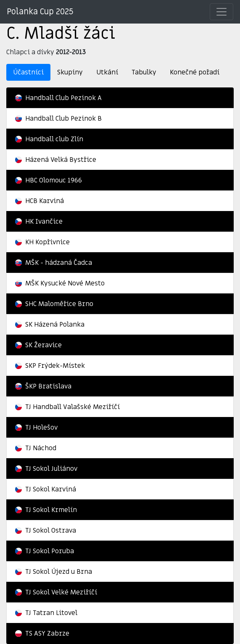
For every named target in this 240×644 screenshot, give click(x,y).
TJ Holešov (36, 428)
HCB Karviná (40, 201)
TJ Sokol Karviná (46, 489)
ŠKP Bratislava (43, 386)
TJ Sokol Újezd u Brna (54, 572)
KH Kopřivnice (42, 242)
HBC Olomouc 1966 (49, 180)
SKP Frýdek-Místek (50, 366)
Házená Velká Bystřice (56, 160)
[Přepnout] (222, 12)
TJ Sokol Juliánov (46, 469)
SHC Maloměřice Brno (54, 304)
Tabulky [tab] (144, 72)
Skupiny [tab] (70, 72)
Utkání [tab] (107, 72)
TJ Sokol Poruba (45, 551)
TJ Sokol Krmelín (46, 510)
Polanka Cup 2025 (40, 12)
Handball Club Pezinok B (58, 119)
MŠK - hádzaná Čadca (54, 263)
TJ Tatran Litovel (46, 613)
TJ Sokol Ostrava (46, 531)
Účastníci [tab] (28, 72)
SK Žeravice (38, 345)
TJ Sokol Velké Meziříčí (56, 592)
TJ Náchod (36, 448)
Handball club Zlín (49, 139)
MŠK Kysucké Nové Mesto (60, 283)
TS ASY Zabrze (42, 633)
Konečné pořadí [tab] (195, 72)
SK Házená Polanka (50, 325)
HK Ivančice (39, 222)
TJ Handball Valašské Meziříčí (67, 407)
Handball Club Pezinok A (58, 98)
